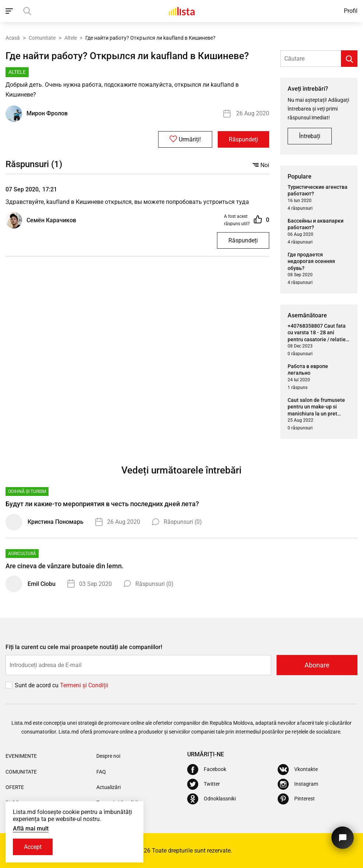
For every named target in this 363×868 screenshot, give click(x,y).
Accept (33, 847)
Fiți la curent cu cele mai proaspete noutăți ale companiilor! (84, 647)
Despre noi (108, 756)
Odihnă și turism (27, 491)
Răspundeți (243, 139)
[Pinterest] (296, 799)
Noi (261, 165)
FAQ (101, 772)
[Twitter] (204, 784)
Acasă (13, 38)
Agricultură (22, 554)
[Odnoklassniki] (211, 799)
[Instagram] (298, 784)
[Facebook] (207, 770)
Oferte (15, 787)
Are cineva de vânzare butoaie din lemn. (65, 566)
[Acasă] (182, 11)
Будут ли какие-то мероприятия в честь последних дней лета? (102, 504)
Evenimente (21, 756)
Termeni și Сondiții (84, 685)
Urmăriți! (185, 139)
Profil (351, 11)
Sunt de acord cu (37, 685)
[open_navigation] (10, 11)
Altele (71, 38)
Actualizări (108, 787)
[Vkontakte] (298, 770)
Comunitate (42, 38)
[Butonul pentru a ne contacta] (343, 838)
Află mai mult (31, 829)
